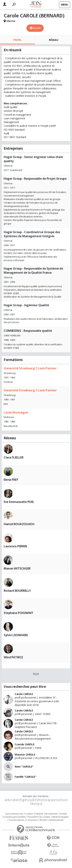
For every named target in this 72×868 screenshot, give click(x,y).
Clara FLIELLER (13, 457)
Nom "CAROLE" (24, 767)
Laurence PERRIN (15, 546)
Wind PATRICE (13, 657)
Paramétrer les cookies (39, 817)
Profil (17, 40)
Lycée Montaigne (16, 412)
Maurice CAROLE (25, 754)
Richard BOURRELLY (17, 591)
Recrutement (51, 814)
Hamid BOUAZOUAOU (19, 524)
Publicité (39, 814)
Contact (29, 814)
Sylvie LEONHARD (16, 635)
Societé (63, 814)
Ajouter (37, 28)
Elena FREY (11, 480)
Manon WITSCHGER (17, 568)
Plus (36, 674)
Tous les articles (16, 820)
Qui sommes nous (14, 814)
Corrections (32, 820)
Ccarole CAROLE (25, 744)
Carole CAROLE (24, 694)
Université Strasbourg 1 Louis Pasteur (30, 368)
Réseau (53, 40)
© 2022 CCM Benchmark (52, 820)
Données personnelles (15, 817)
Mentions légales (60, 817)
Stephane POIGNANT (19, 613)
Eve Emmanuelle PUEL (19, 502)
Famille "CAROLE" (25, 777)
